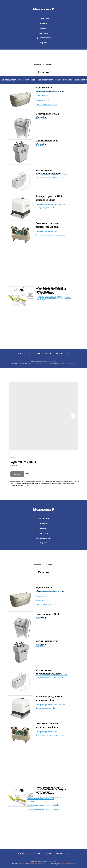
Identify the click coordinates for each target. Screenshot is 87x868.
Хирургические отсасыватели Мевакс (52, 177)
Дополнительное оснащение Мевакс (51, 174)
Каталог (44, 28)
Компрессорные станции (46, 231)
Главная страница (22, 353)
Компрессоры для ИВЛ (45, 208)
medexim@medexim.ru (36, 363)
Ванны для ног (42, 96)
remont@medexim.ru (68, 363)
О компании (43, 18)
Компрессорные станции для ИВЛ (50, 204)
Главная (38, 64)
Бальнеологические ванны (47, 91)
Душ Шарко (40, 145)
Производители (44, 38)
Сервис (43, 43)
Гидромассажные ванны (46, 104)
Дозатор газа (41, 118)
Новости (43, 23)
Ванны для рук (42, 100)
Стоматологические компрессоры (50, 235)
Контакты (44, 33)
